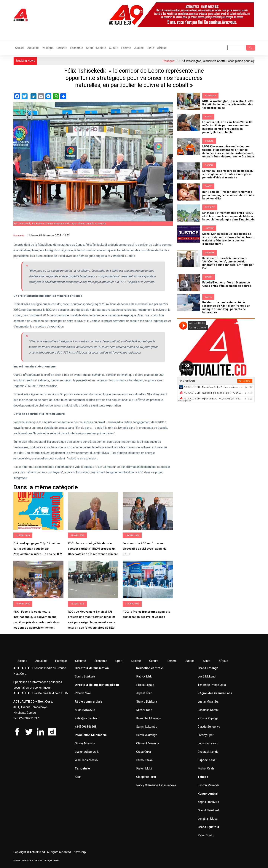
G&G (57, 860)
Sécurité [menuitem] (81, 661)
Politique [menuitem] (61, 661)
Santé (150, 48)
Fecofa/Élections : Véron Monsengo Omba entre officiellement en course (227, 284)
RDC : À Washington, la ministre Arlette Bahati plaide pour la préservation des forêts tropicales (228, 104)
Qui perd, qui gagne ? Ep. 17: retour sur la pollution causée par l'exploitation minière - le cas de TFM (38, 549)
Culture (114, 48)
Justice (139, 48)
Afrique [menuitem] (223, 661)
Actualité (33, 48)
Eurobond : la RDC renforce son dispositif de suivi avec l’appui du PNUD (145, 549)
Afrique (162, 48)
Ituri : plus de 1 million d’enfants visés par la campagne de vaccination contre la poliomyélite (228, 195)
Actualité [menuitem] (41, 661)
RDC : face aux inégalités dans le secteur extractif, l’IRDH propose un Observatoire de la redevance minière (93, 549)
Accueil (20, 48)
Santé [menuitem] (207, 661)
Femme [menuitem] (172, 661)
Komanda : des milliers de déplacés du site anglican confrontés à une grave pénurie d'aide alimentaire (228, 174)
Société (101, 48)
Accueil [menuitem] (22, 661)
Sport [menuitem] (119, 661)
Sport (90, 48)
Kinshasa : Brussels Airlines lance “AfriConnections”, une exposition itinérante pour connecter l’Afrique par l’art (228, 263)
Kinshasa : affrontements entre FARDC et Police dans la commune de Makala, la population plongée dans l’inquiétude (229, 216)
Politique (48, 48)
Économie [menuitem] (101, 661)
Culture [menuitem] (154, 661)
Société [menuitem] (136, 661)
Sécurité (62, 48)
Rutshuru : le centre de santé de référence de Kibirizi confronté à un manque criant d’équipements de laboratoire (226, 307)
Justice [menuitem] (190, 661)
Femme (126, 48)
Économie (77, 48)
